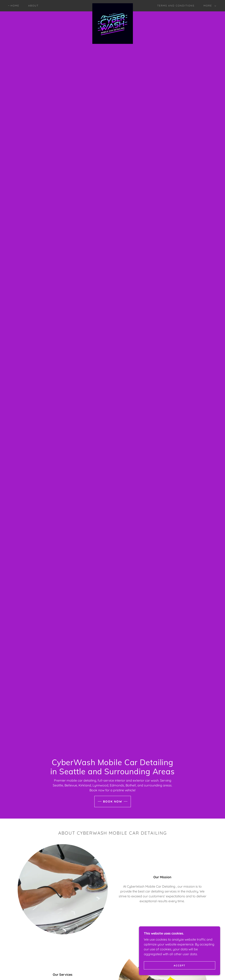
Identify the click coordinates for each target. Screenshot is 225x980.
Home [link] (15, 6)
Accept (180, 965)
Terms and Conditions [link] (176, 6)
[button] (209, 6)
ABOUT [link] (33, 6)
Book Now (113, 802)
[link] (112, 5)
